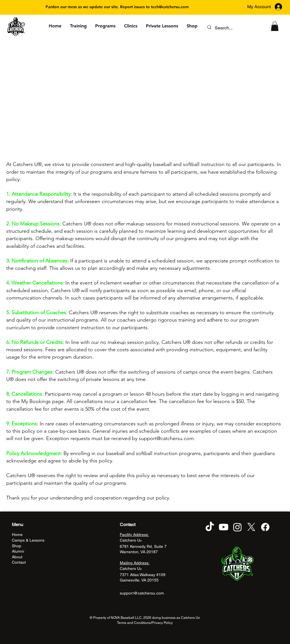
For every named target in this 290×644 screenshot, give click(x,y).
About (17, 557)
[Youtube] (224, 527)
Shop (17, 546)
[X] (251, 527)
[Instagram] (237, 527)
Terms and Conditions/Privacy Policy (145, 623)
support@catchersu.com (166, 438)
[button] (275, 26)
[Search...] (234, 28)
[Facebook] (265, 527)
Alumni (18, 551)
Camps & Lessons (28, 540)
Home (17, 535)
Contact (19, 562)
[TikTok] (210, 527)
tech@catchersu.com (170, 7)
